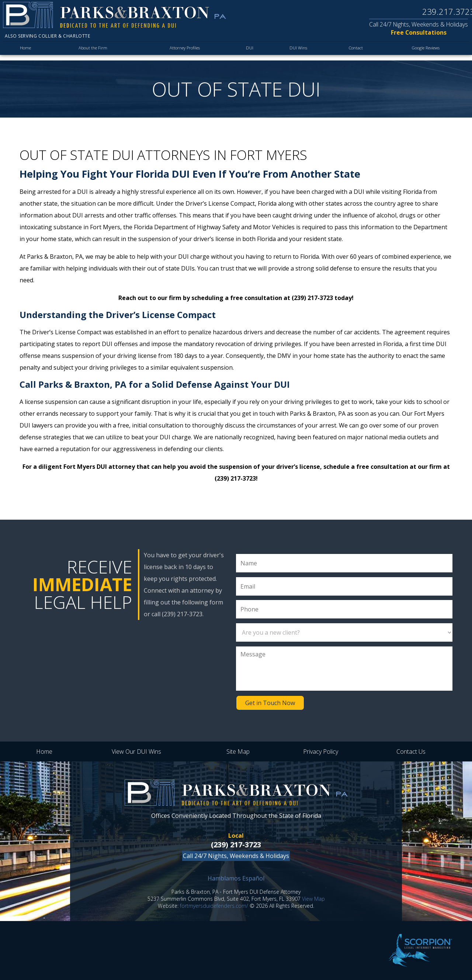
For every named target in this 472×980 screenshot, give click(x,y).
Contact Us (411, 751)
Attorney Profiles (183, 51)
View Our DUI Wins (136, 751)
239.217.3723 (444, 12)
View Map (313, 899)
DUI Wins (294, 51)
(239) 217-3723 (236, 845)
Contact (350, 51)
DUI (248, 51)
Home (26, 51)
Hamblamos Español (236, 878)
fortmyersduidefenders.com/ (214, 906)
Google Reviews (423, 51)
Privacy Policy (321, 751)
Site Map (238, 751)
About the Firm (92, 51)
